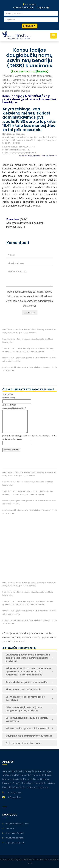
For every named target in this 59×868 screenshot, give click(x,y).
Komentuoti (30, 313)
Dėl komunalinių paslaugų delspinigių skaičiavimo (27, 719)
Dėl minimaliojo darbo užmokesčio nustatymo (25, 698)
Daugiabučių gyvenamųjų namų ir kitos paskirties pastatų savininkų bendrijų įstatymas (28, 658)
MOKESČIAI (33, 96)
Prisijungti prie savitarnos (17, 824)
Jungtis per (43, 8)
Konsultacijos (12, 96)
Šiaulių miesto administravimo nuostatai (29, 736)
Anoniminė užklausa (15, 833)
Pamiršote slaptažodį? (24, 8)
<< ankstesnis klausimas (29, 156)
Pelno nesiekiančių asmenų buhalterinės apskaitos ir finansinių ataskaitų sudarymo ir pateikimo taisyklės (28, 672)
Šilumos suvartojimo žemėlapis (23, 689)
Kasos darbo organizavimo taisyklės (27, 682)
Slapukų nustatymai (15, 843)
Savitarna (10, 829)
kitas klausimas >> (49, 156)
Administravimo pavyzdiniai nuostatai (27, 728)
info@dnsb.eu (15, 797)
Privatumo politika (14, 838)
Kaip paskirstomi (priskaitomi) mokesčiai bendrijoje (29, 99)
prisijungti (28, 26)
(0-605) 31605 (15, 793)
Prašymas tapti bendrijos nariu (23, 743)
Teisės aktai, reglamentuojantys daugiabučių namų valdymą (24, 709)
